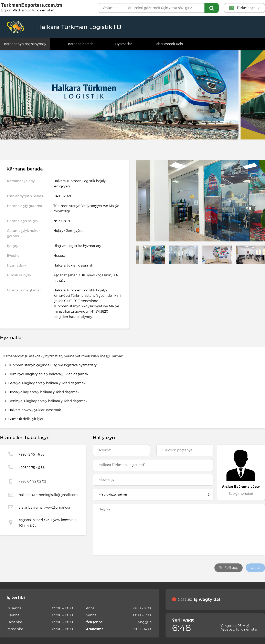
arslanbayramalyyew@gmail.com (46, 507)
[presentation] (124, 568)
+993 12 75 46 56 (32, 468)
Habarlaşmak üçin (168, 44)
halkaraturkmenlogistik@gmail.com (48, 495)
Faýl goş (229, 568)
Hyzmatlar (124, 44)
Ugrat (255, 568)
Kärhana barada (81, 44)
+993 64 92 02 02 (32, 481)
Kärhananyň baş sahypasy (25, 44)
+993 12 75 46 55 (32, 454)
